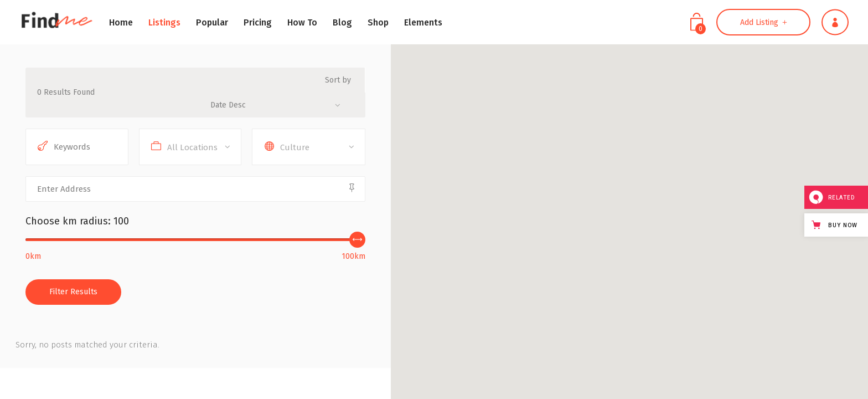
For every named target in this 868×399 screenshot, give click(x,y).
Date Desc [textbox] (228, 105)
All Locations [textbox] (192, 147)
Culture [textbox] (295, 147)
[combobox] (280, 105)
